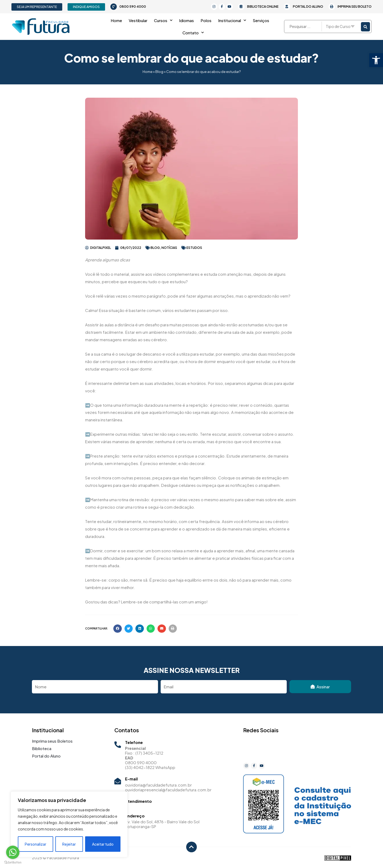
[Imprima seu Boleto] (332, 7)
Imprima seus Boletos (52, 741)
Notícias (169, 248)
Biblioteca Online (263, 7)
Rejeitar (69, 844)
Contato (193, 33)
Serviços (261, 20)
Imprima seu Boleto (355, 7)
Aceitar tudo (103, 844)
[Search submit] (365, 26)
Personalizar (36, 844)
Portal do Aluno (308, 7)
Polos (206, 20)
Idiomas (186, 20)
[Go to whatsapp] (13, 852)
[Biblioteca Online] (241, 7)
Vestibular (138, 20)
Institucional (232, 20)
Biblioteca (42, 748)
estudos (194, 248)
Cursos (163, 20)
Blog (159, 72)
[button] (376, 60)
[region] (69, 824)
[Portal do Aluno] (287, 7)
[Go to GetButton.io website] (13, 863)
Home (116, 20)
